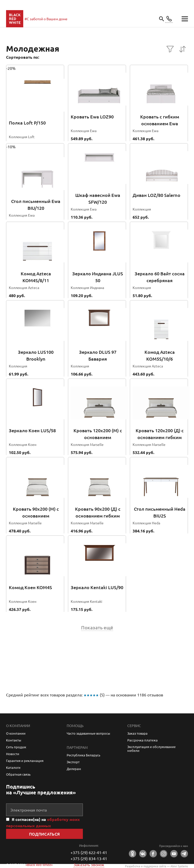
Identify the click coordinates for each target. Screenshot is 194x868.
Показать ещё (97, 628)
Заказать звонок (89, 864)
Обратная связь (18, 774)
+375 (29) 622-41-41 (89, 852)
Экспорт (73, 762)
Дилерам (74, 769)
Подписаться (45, 834)
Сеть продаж (16, 747)
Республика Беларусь (83, 755)
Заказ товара (137, 733)
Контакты (14, 740)
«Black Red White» (39, 865)
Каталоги (13, 767)
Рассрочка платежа (142, 740)
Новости (13, 754)
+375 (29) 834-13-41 (89, 858)
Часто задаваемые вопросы (88, 733)
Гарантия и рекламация (25, 761)
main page (15, 19)
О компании (16, 733)
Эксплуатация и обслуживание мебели (151, 749)
